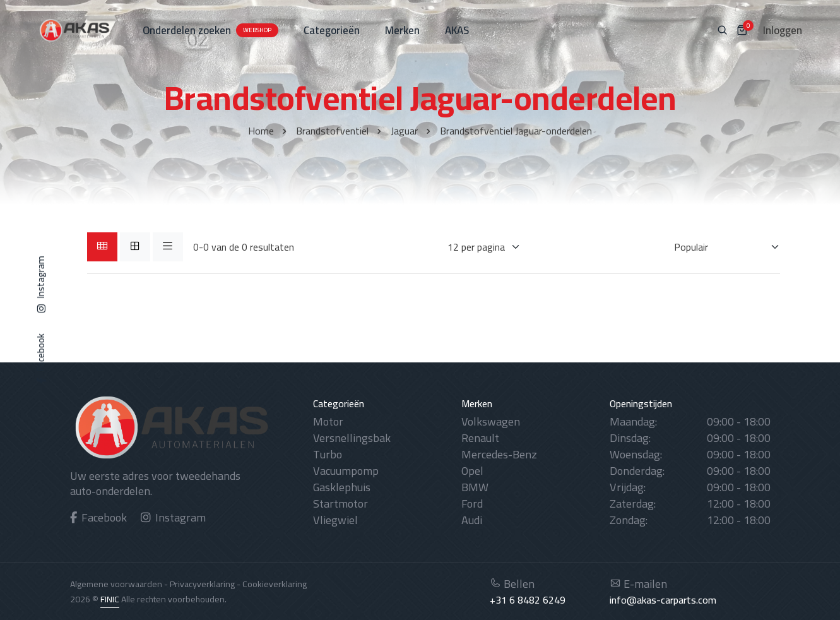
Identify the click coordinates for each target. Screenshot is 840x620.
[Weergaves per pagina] (476, 247)
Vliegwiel (335, 520)
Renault (480, 438)
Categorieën (332, 30)
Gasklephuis (342, 487)
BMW (475, 487)
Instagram (174, 517)
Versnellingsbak (352, 438)
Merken (402, 30)
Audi (472, 520)
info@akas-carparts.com (663, 600)
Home (261, 131)
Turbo (328, 454)
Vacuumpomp (346, 471)
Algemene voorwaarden (116, 584)
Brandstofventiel (332, 131)
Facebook (99, 517)
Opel (472, 471)
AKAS (457, 30)
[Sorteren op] (719, 247)
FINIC (110, 599)
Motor (328, 421)
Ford (472, 504)
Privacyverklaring (202, 584)
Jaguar (404, 131)
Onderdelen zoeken (210, 30)
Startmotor (340, 504)
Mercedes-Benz (499, 454)
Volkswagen (491, 421)
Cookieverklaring (275, 584)
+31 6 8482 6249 (528, 600)
